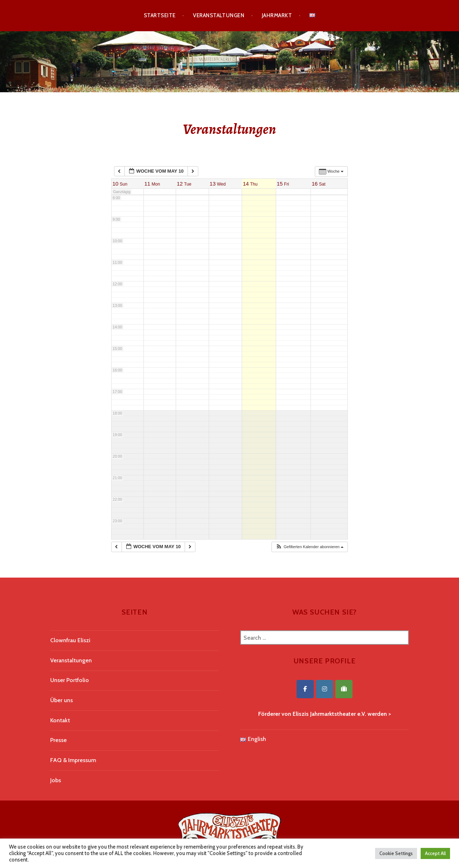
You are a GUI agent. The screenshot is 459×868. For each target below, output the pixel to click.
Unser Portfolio (70, 680)
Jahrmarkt (277, 15)
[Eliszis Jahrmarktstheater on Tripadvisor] (344, 689)
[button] (309, 547)
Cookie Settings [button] (396, 853)
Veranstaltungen (219, 15)
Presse (58, 740)
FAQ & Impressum (73, 760)
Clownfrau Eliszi (70, 640)
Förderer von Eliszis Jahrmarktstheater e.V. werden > (325, 714)
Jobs (56, 780)
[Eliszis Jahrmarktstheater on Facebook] (305, 689)
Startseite (160, 15)
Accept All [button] (435, 853)
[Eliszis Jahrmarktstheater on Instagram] (325, 689)
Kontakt (60, 720)
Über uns (61, 700)
